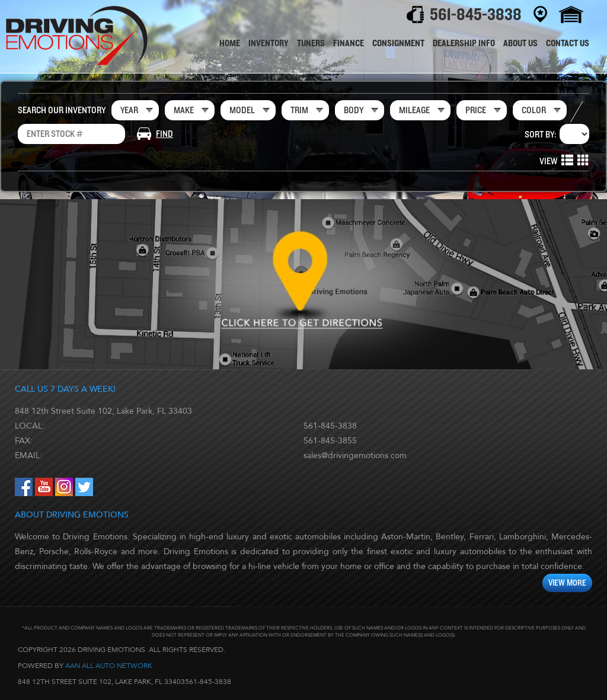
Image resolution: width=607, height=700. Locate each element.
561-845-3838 (330, 426)
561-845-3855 (330, 441)
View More (567, 583)
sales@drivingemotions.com (355, 456)
